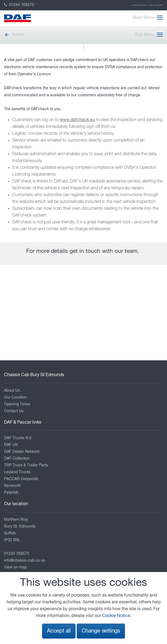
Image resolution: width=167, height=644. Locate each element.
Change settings (101, 631)
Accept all (59, 631)
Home (14, 35)
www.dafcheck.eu (77, 120)
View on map (15, 567)
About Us (12, 391)
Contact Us (14, 411)
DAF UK (11, 445)
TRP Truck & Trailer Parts (26, 465)
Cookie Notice (116, 616)
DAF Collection (156, 5)
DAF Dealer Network (22, 452)
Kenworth (12, 486)
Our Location (15, 397)
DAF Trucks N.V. (18, 438)
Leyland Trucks (17, 472)
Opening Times (17, 404)
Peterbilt (11, 493)
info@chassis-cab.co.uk (25, 561)
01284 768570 (19, 5)
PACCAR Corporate (21, 479)
